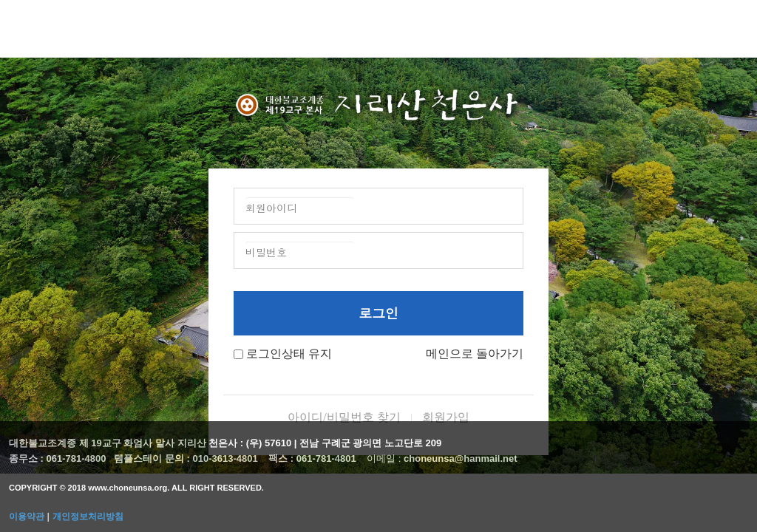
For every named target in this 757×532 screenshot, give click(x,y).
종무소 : (28, 458)
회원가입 (446, 417)
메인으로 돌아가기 (475, 354)
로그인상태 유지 (289, 354)
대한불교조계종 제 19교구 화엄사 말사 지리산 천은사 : (126, 443)
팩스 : (282, 458)
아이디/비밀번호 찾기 (344, 417)
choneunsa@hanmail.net (461, 458)
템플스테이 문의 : (153, 458)
